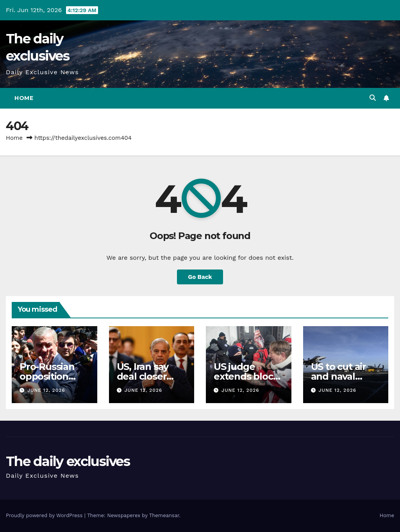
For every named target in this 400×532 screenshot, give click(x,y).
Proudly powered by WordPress (45, 515)
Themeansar (164, 515)
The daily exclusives (68, 461)
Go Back (200, 277)
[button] (373, 98)
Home (24, 98)
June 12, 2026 (46, 390)
